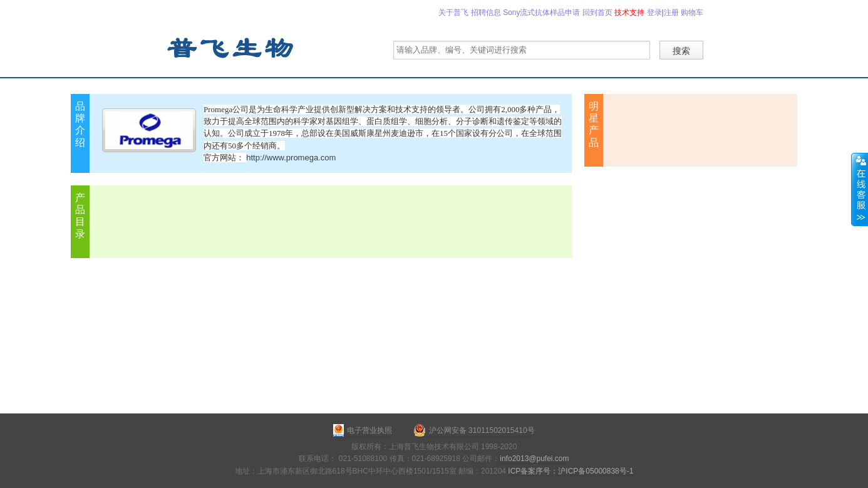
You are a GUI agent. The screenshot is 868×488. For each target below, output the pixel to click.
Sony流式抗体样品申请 (541, 13)
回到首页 (597, 13)
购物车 (692, 13)
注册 (671, 13)
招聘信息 (486, 13)
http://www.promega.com (291, 158)
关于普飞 (453, 13)
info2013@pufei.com (534, 459)
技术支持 (629, 13)
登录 (654, 13)
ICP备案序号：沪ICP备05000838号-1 (571, 471)
